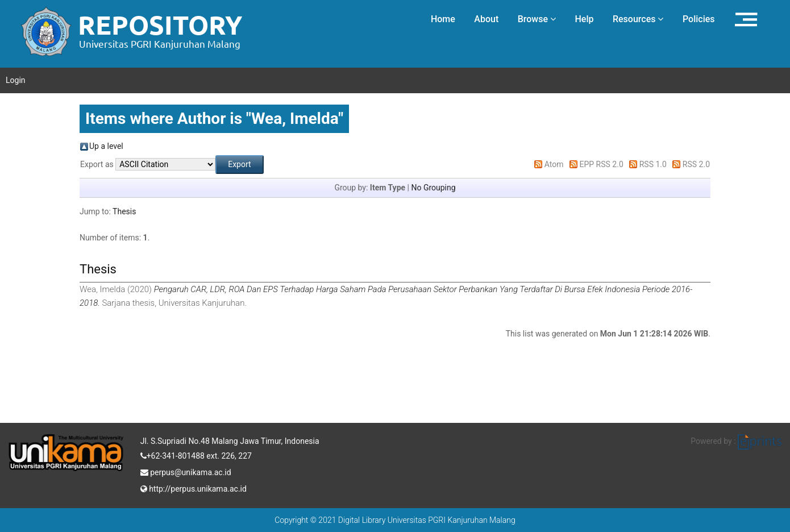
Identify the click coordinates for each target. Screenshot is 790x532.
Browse (537, 19)
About (486, 19)
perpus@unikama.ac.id (186, 471)
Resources (638, 19)
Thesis (124, 211)
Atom (554, 164)
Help (584, 19)
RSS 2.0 (696, 164)
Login (16, 80)
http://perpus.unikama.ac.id (194, 488)
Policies (699, 19)
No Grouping (433, 188)
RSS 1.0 (653, 164)
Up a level (106, 146)
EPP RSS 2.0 (602, 164)
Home (443, 19)
